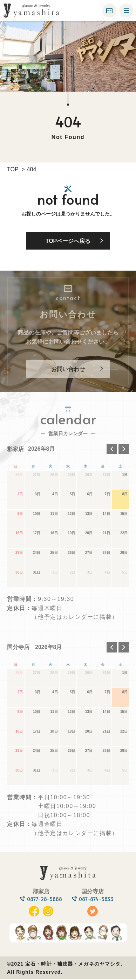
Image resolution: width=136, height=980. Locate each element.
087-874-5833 (98, 899)
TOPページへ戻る (68, 241)
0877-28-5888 (43, 899)
